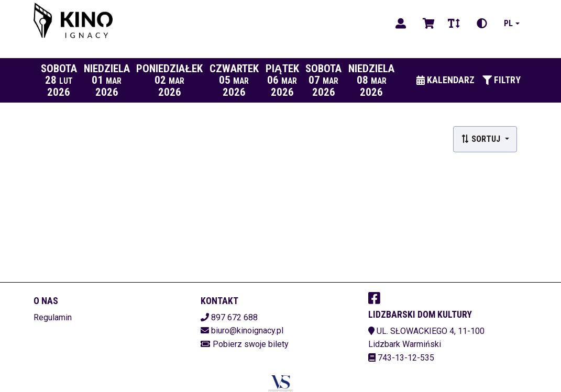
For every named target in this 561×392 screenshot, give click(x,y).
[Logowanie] (401, 24)
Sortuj (482, 139)
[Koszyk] (427, 24)
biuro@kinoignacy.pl (247, 331)
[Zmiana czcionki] (454, 24)
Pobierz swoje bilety (251, 344)
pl (508, 23)
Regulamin (53, 317)
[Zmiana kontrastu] (482, 24)
